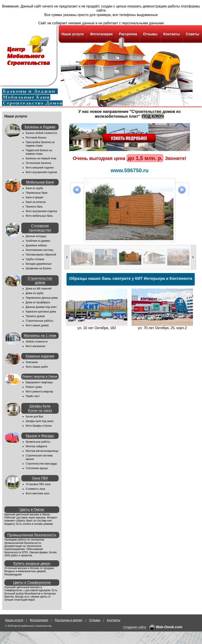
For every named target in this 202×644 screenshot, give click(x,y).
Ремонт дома (34, 387)
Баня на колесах (36, 202)
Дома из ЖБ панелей (39, 289)
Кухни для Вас (34, 417)
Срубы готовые (35, 259)
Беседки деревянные (39, 264)
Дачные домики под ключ (41, 307)
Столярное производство (40, 228)
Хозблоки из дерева (38, 241)
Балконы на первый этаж (41, 158)
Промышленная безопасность (32, 535)
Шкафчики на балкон (39, 268)
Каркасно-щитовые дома (41, 312)
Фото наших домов (37, 325)
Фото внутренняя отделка (41, 211)
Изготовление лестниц (39, 250)
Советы (192, 34)
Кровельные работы (38, 442)
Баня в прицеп (35, 197)
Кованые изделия (40, 356)
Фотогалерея (101, 34)
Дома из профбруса (38, 302)
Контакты (172, 34)
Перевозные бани (37, 193)
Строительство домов (40, 280)
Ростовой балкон (36, 138)
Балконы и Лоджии (40, 127)
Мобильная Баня (40, 182)
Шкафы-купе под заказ (40, 421)
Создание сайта (135, 627)
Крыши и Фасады (40, 436)
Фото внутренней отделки (41, 172)
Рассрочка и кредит (69, 620)
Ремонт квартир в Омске (40, 376)
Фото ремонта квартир (39, 392)
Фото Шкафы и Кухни (39, 426)
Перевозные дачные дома (42, 298)
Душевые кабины (36, 245)
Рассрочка (128, 34)
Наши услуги (73, 34)
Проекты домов (35, 316)
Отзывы (150, 34)
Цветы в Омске (32, 510)
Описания (32, 362)
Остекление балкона (38, 163)
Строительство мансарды (41, 464)
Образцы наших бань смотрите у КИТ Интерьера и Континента (131, 279)
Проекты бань (34, 207)
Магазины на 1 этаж (40, 336)
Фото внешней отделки (40, 168)
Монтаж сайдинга (36, 446)
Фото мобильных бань (39, 216)
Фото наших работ (37, 367)
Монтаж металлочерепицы (42, 451)
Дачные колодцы (36, 236)
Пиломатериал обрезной (41, 255)
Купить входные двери (32, 563)
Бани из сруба (34, 188)
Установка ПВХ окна (38, 484)
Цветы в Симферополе (32, 583)
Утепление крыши (37, 468)
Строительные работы (39, 321)
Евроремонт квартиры (39, 382)
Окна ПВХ (40, 478)
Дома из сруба (35, 293)
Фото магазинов (35, 346)
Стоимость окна (35, 489)
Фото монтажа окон (38, 493)
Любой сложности (37, 342)
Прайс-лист (33, 396)
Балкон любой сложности (41, 133)
